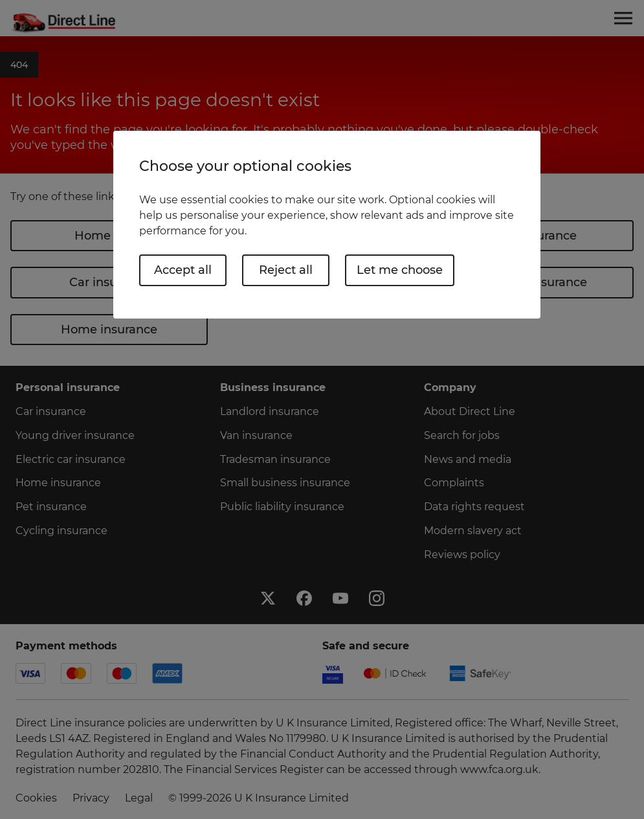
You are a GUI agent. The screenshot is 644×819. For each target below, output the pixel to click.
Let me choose (400, 270)
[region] (327, 224)
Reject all (286, 270)
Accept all (183, 270)
